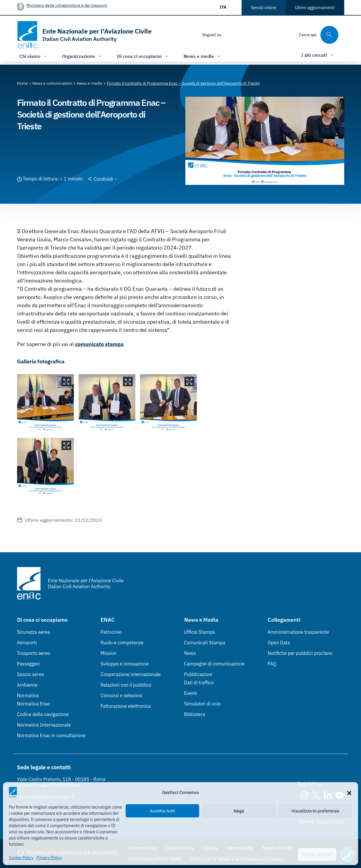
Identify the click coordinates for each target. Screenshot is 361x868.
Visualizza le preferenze (316, 811)
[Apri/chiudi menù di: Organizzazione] (83, 56)
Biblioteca (195, 714)
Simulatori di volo (202, 704)
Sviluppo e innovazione (125, 664)
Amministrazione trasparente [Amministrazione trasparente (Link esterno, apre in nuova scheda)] (298, 632)
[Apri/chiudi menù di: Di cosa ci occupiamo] (143, 56)
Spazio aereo (31, 674)
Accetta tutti (163, 811)
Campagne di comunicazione (214, 664)
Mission (109, 653)
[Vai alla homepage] (84, 35)
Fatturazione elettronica (126, 706)
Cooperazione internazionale (131, 674)
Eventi (191, 693)
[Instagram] (231, 35)
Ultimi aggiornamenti (315, 7)
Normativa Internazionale (44, 725)
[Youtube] (266, 35)
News (190, 653)
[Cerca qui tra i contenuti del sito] (319, 35)
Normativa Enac (34, 704)
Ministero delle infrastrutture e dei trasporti (67, 5)
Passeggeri (29, 664)
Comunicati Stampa (205, 643)
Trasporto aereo (34, 653)
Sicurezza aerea (34, 632)
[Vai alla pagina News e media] (90, 83)
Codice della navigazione (43, 714)
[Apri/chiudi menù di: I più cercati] (318, 55)
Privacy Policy (49, 858)
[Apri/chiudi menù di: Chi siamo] (34, 56)
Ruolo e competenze (122, 643)
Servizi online (264, 7)
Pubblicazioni (198, 674)
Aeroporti (27, 643)
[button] (349, 792)
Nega (239, 811)
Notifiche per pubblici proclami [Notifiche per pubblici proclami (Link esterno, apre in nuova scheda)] (300, 653)
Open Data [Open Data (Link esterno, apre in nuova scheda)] (279, 643)
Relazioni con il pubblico (126, 685)
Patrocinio (111, 632)
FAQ (272, 664)
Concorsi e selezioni (122, 695)
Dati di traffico (199, 683)
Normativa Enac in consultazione (51, 735)
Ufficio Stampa (200, 632)
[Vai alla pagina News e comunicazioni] (52, 83)
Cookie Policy (21, 858)
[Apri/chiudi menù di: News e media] (203, 56)
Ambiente (27, 685)
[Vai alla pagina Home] (23, 83)
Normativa (28, 695)
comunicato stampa (99, 344)
